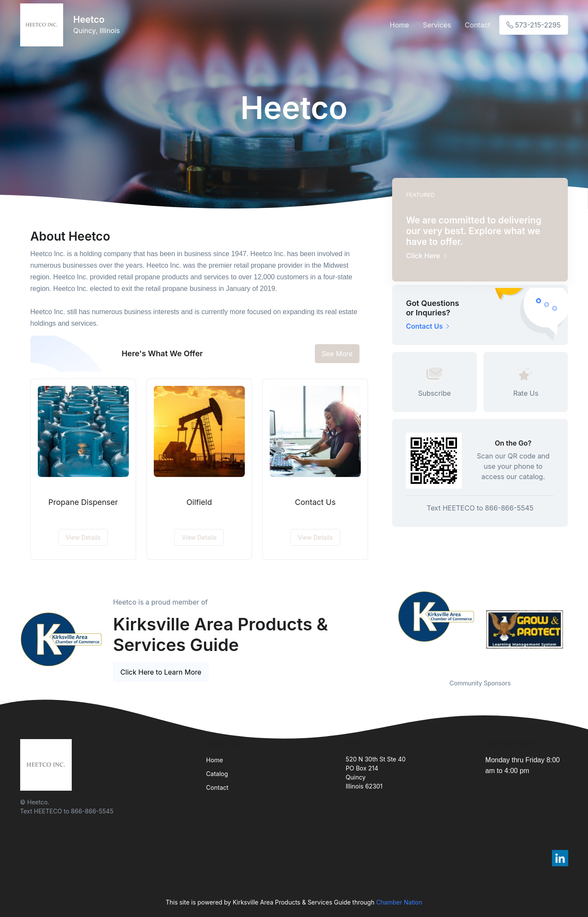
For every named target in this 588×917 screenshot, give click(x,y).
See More (337, 354)
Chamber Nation (399, 902)
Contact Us (315, 502)
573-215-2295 (534, 25)
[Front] (43, 25)
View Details (83, 537)
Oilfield (199, 502)
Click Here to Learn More (161, 672)
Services (437, 25)
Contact (477, 25)
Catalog (217, 774)
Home (400, 25)
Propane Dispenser (83, 502)
